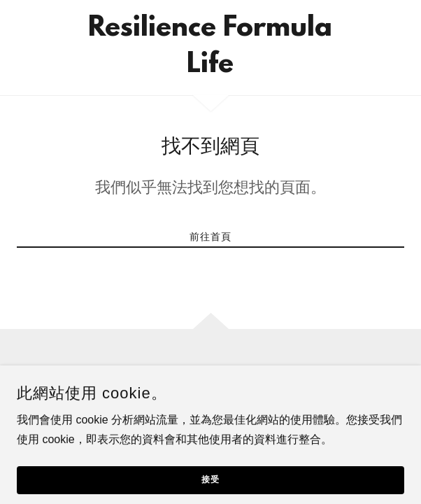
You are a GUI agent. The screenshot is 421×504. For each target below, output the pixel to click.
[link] (210, 48)
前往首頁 (210, 237)
